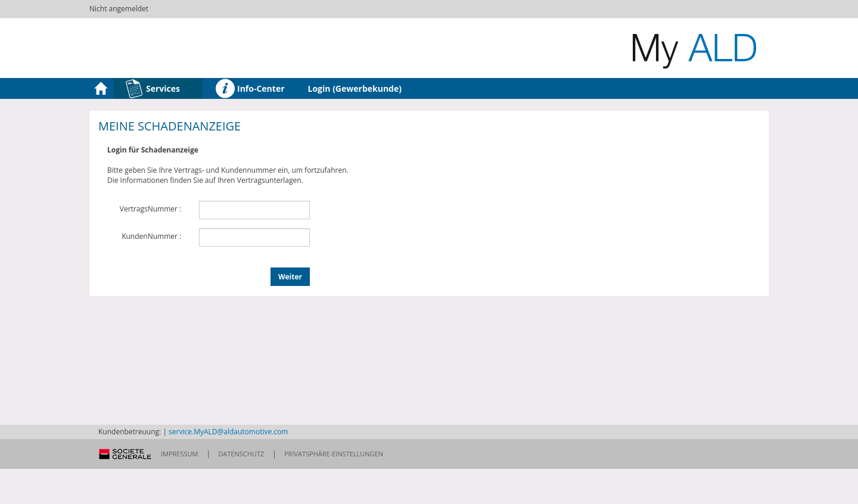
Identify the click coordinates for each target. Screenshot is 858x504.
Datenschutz (241, 454)
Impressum (179, 454)
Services (152, 89)
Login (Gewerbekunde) (355, 88)
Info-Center (250, 89)
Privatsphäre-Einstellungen (334, 454)
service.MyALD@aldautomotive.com (228, 432)
